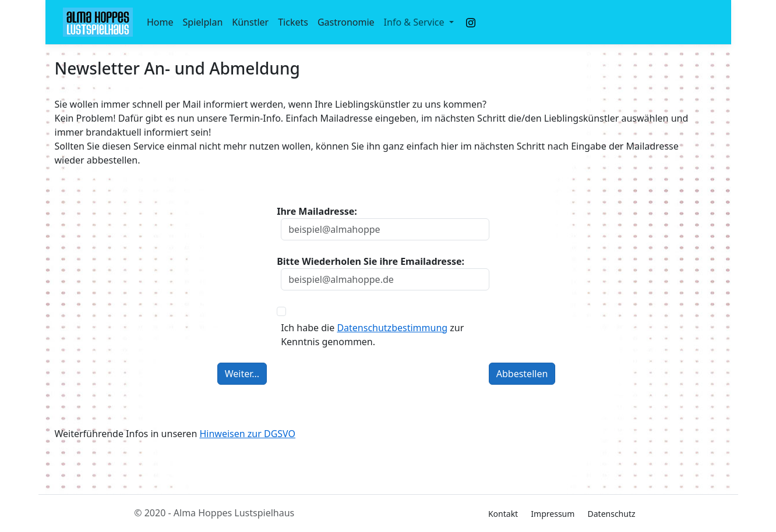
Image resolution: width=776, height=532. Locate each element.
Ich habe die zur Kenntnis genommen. (372, 335)
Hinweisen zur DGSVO (247, 434)
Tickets (293, 22)
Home (160, 22)
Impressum (553, 514)
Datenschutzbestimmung (392, 328)
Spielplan (203, 22)
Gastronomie (346, 22)
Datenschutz (612, 514)
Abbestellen (522, 374)
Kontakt (503, 514)
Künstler (250, 22)
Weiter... (242, 374)
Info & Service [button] (415, 22)
